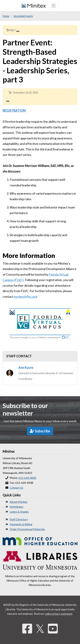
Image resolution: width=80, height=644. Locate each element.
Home (6, 16)
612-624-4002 (27, 478)
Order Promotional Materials (27, 529)
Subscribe (40, 431)
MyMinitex (16, 507)
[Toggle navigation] (54, 6)
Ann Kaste (26, 367)
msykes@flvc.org (25, 296)
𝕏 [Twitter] (40, 628)
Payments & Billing (21, 524)
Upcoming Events (23, 16)
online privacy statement (59, 614)
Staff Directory (19, 519)
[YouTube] (53, 628)
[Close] (18, 31)
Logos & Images (19, 512)
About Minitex (19, 502)
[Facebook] (27, 628)
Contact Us (16, 488)
